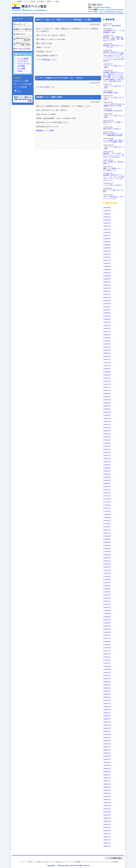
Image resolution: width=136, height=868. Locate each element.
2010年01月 (107, 676)
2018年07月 (107, 471)
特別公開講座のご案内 (111, 93)
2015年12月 (107, 567)
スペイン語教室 (23, 58)
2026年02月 (107, 217)
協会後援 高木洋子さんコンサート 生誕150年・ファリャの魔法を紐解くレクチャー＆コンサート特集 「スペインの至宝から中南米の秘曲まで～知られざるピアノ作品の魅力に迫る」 (114, 77)
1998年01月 (107, 803)
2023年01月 (107, 328)
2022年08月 (107, 338)
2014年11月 (107, 607)
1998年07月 (107, 796)
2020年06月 (107, 403)
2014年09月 (107, 614)
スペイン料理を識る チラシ (47, 60)
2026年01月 (107, 220)
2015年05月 (107, 589)
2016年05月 (107, 552)
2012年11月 (107, 651)
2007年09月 (107, 697)
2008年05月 (107, 691)
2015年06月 (107, 586)
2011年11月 (107, 663)
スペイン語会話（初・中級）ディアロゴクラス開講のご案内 (113, 141)
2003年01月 (107, 741)
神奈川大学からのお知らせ (112, 129)
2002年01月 (107, 753)
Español (20, 71)
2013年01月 (107, 648)
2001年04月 (107, 762)
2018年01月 (107, 490)
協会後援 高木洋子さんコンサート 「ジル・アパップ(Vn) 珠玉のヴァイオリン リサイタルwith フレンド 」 (114, 178)
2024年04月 (107, 282)
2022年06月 (107, 344)
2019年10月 (107, 428)
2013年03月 (107, 645)
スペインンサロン (88, 862)
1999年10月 (107, 781)
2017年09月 (107, 502)
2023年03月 (107, 322)
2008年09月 (107, 688)
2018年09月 (107, 465)
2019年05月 (107, 440)
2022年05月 (107, 347)
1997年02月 (107, 815)
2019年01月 (107, 452)
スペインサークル (24, 63)
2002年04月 (107, 750)
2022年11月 (107, 332)
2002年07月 (107, 747)
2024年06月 (107, 276)
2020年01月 (107, 418)
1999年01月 (107, 790)
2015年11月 (107, 570)
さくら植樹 (21, 68)
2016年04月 (107, 555)
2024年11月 (107, 260)
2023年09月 (107, 304)
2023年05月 (107, 316)
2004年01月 (107, 731)
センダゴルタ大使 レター (46, 87)
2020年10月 (107, 394)
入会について (49, 862)
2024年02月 (107, 288)
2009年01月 (107, 685)
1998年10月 (107, 793)
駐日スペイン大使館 (21, 81)
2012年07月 (107, 654)
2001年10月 (107, 756)
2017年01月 (107, 527)
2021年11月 (107, 363)
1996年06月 (107, 821)
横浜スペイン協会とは (36, 862)
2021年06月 (107, 372)
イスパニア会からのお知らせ (113, 185)
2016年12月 (107, 530)
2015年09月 (107, 577)
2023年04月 (107, 319)
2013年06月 (107, 642)
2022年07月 (107, 341)
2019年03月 (107, 446)
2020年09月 (107, 397)
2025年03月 (107, 248)
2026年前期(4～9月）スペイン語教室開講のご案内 (114, 31)
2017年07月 (107, 508)
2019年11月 (107, 425)
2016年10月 (107, 536)
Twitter (18, 91)
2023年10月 (107, 301)
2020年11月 (107, 390)
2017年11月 (107, 496)
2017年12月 (107, 493)
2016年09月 (107, 539)
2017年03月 (107, 521)
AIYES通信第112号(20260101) (113, 111)
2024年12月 (107, 257)
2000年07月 (107, 772)
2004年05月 (107, 728)
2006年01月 (107, 713)
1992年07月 (107, 837)
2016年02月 (107, 561)
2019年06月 (107, 437)
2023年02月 (107, 325)
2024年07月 (107, 273)
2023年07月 (107, 310)
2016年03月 (107, 558)
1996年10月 (107, 818)
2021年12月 (107, 359)
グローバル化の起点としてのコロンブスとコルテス (113, 198)
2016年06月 (107, 549)
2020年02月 (107, 415)
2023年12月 (107, 294)
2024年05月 (107, 279)
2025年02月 (107, 251)
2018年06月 (107, 474)
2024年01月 (107, 291)
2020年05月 (107, 406)
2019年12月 (107, 421)
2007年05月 (107, 700)
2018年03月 (107, 483)
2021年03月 (107, 378)
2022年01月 (107, 356)
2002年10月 (107, 744)
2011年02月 (107, 666)
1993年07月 (107, 831)
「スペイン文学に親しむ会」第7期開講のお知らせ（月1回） (113, 105)
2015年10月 (107, 573)
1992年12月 (107, 834)
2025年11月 (107, 226)
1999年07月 (107, 784)
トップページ (23, 862)
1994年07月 (107, 827)
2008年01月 (107, 694)
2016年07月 (107, 546)
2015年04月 (107, 592)
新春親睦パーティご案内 (45, 131)
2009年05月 (107, 682)
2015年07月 (107, 583)
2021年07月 (107, 369)
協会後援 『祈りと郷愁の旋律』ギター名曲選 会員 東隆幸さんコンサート (113, 39)
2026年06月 (107, 208)
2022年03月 (107, 353)
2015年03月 (107, 595)
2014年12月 (107, 604)
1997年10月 (107, 806)
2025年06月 (107, 239)
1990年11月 (107, 846)
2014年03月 (107, 632)
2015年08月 (107, 580)
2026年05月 (107, 211)
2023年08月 (107, 307)
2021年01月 (107, 384)
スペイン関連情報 (21, 87)
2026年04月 (107, 214)
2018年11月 (107, 459)
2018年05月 (107, 477)
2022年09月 (107, 335)
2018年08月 (107, 468)
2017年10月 (107, 499)
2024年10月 (107, 263)
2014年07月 (107, 620)
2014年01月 (107, 635)
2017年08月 (107, 505)
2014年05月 (107, 626)
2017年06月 (107, 511)
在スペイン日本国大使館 (23, 84)
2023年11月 (107, 297)
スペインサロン (23, 61)
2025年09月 (107, 232)
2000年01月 (107, 778)
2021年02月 (107, 381)
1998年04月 (107, 800)
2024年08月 (107, 270)
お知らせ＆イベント (62, 862)
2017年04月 (107, 518)
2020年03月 (107, 412)
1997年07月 (107, 809)
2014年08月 (107, 617)
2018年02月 (107, 487)
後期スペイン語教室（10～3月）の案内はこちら (112, 169)
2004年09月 (107, 725)
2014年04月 (107, 629)
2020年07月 (107, 400)
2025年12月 (107, 223)
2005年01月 (107, 722)
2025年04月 (107, 245)
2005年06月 (107, 719)
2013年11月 (107, 638)
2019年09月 (107, 431)
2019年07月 (107, 434)
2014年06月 (107, 623)
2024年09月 (107, 266)
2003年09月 (107, 734)
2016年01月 (107, 564)
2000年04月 (107, 775)
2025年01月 (107, 254)
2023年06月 (107, 313)
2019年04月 (107, 443)
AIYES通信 (21, 66)
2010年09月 (107, 669)
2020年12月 (107, 387)
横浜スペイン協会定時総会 (112, 26)
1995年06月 (107, 824)
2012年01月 (107, 660)
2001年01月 (107, 765)
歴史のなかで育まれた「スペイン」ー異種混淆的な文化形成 (113, 135)
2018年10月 (107, 462)
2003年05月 (107, 738)
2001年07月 (107, 759)
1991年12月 (107, 840)
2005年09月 (107, 716)
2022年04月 (107, 350)
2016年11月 (107, 533)
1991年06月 (107, 843)
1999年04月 (107, 787)
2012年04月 (107, 657)
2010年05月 (107, 673)
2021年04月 (107, 375)
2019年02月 (107, 449)
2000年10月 (107, 769)
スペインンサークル (102, 862)
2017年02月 (107, 524)
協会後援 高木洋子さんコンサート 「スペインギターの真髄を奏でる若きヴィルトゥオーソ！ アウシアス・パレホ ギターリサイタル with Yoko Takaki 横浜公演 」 (114, 57)
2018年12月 (107, 456)
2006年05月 (107, 710)
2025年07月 (107, 236)
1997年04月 (107, 812)
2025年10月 (107, 229)
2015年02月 (107, 598)
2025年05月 (107, 242)
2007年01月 (107, 704)
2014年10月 (107, 611)
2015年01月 (107, 601)
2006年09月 (107, 707)
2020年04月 (107, 409)
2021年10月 (107, 366)
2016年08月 (107, 542)
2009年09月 (107, 679)
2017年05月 (107, 515)
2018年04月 (107, 480)
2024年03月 (107, 285)
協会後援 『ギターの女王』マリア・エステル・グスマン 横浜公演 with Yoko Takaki (113, 155)
